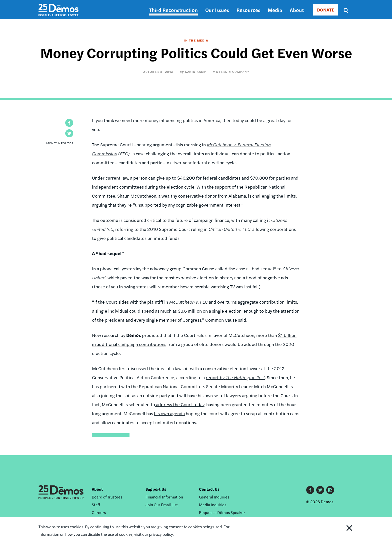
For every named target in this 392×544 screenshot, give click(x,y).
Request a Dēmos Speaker (222, 512)
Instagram (330, 490)
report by (235, 377)
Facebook (310, 490)
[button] (69, 123)
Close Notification (343, 530)
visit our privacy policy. (154, 534)
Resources (248, 10)
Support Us (156, 489)
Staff (96, 505)
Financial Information (164, 497)
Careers (99, 512)
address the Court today (180, 404)
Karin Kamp (196, 72)
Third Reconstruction (173, 10)
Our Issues (217, 10)
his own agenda (169, 413)
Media (275, 10)
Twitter (320, 490)
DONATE (326, 10)
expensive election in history (204, 278)
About (297, 10)
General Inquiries (214, 497)
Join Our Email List (162, 505)
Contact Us (209, 489)
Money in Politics (60, 143)
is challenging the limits (272, 196)
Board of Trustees (107, 497)
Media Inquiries (213, 505)
